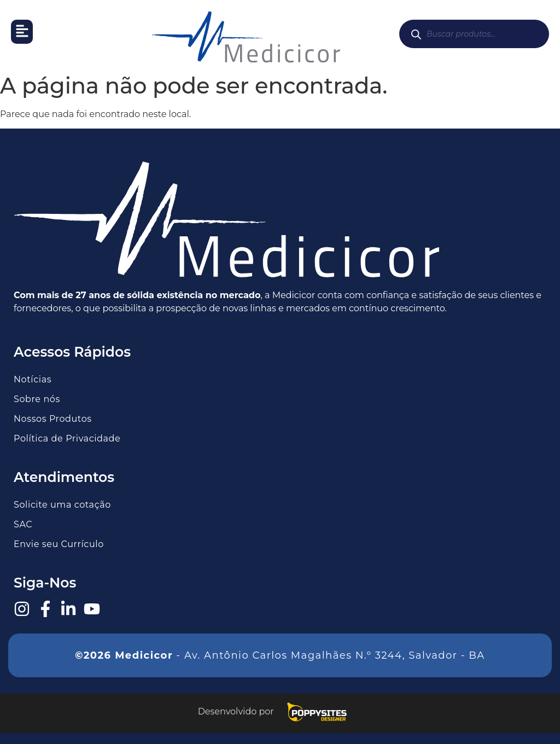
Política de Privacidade (67, 438)
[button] (22, 32)
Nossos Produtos (53, 419)
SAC (23, 524)
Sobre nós (37, 399)
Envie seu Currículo (59, 544)
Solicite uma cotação (62, 505)
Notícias (33, 379)
